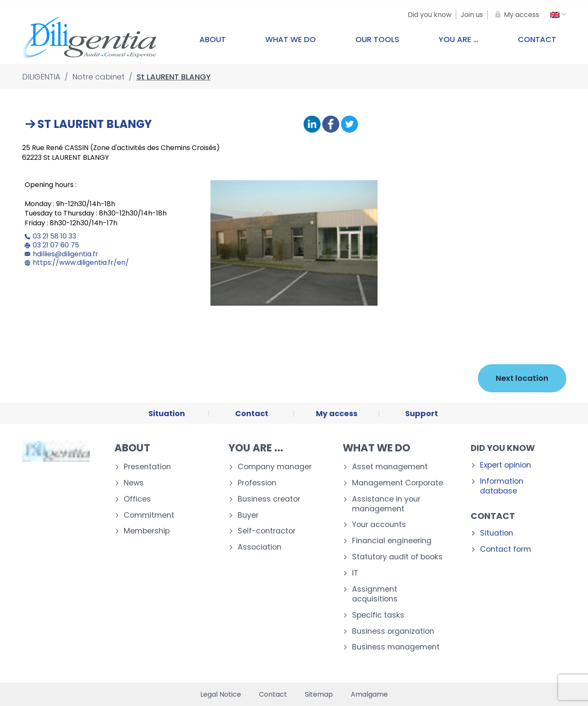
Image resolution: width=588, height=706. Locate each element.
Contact (537, 39)
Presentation (147, 467)
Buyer (248, 515)
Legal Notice (221, 695)
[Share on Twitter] (349, 125)
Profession (257, 483)
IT (355, 573)
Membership (147, 531)
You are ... (256, 448)
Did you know (503, 448)
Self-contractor (267, 531)
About (213, 39)
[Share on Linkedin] (312, 125)
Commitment (149, 515)
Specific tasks (378, 615)
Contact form (506, 549)
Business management (396, 647)
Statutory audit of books (397, 557)
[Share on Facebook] (331, 125)
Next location (522, 378)
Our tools (377, 39)
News (134, 483)
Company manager (275, 467)
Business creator (269, 499)
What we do (291, 39)
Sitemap (319, 695)
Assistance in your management (386, 504)
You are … (459, 39)
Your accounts (379, 525)
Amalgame (369, 695)
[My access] (516, 15)
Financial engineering (392, 541)
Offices (137, 499)
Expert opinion (506, 465)
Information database (502, 486)
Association (260, 547)
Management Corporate (398, 483)
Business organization (393, 631)
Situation (497, 533)
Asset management (390, 467)
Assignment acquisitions (375, 594)
